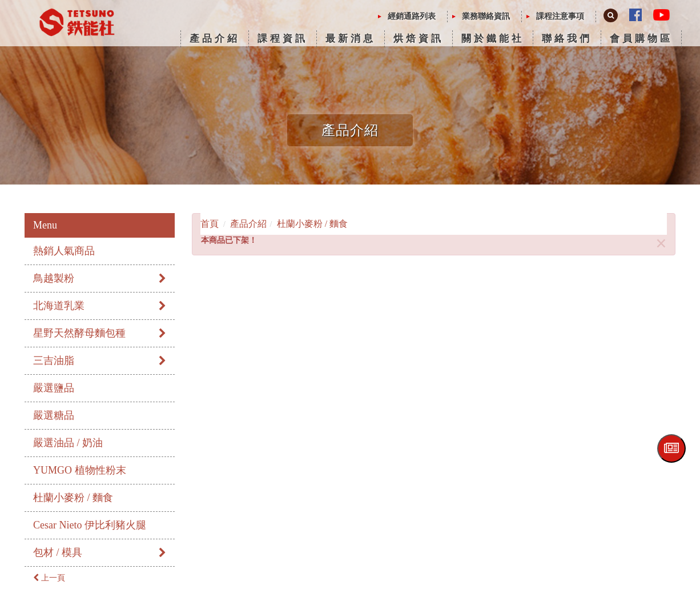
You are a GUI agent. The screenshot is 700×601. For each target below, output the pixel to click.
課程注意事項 (560, 16)
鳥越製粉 (100, 278)
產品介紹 (215, 39)
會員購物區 (641, 39)
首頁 (210, 224)
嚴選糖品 (54, 415)
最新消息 (351, 39)
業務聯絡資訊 (486, 16)
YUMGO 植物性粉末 (80, 470)
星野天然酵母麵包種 (100, 333)
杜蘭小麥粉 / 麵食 (73, 498)
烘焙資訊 (419, 39)
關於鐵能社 (493, 39)
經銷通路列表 (412, 16)
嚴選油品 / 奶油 (68, 443)
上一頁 (49, 578)
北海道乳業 (100, 306)
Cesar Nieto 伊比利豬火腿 (90, 525)
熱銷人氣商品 (64, 251)
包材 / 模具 (100, 552)
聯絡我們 (567, 39)
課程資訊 (283, 39)
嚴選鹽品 (54, 388)
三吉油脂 (100, 360)
